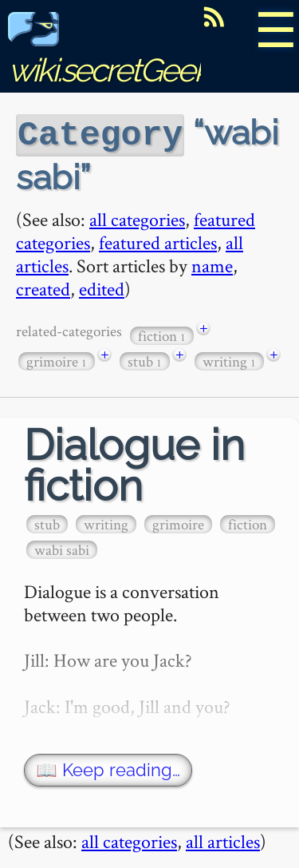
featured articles (158, 240)
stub (145, 359)
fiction (162, 333)
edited (102, 286)
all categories (137, 217)
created (43, 286)
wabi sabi (62, 547)
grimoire (57, 359)
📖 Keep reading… (108, 768)
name (212, 263)
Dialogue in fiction (134, 463)
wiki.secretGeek (108, 52)
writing (229, 359)
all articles (223, 839)
